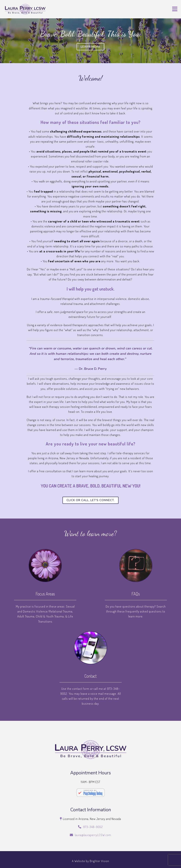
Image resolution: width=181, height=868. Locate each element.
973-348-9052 (93, 827)
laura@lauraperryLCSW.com (93, 835)
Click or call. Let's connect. (90, 500)
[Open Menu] (175, 9)
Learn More (90, 47)
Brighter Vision (99, 861)
